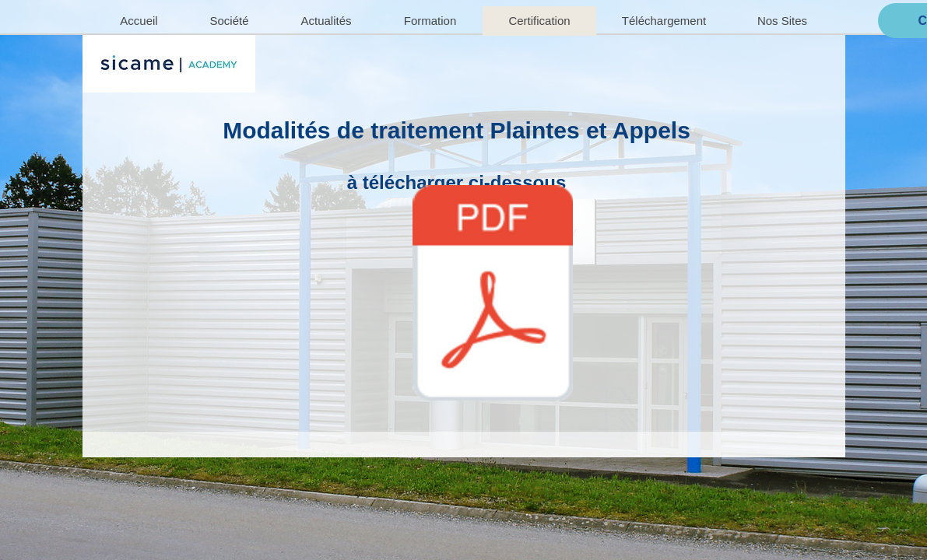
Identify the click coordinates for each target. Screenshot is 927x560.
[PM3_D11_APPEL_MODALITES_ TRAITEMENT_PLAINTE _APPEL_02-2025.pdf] (493, 295)
